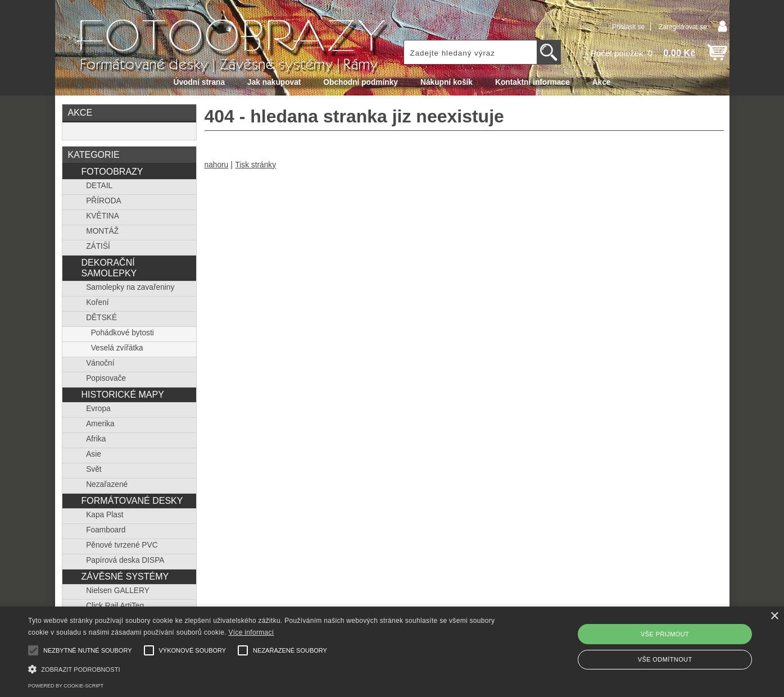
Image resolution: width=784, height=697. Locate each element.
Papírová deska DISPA (125, 560)
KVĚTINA (103, 216)
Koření (97, 302)
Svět (94, 469)
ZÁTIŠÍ (98, 246)
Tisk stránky (255, 165)
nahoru (217, 165)
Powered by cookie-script (66, 686)
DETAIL (99, 186)
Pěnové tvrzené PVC (122, 545)
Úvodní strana (199, 82)
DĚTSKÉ (101, 318)
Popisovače (106, 378)
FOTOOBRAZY (112, 171)
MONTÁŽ (102, 231)
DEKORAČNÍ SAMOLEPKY (109, 268)
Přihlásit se (628, 27)
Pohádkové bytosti (123, 333)
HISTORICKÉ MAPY (122, 394)
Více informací (251, 632)
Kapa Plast (105, 515)
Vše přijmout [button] (665, 634)
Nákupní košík (447, 82)
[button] (265, 668)
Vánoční (100, 363)
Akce (602, 82)
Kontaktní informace (533, 82)
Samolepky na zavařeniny (130, 287)
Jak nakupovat (274, 82)
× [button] (774, 616)
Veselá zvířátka (117, 348)
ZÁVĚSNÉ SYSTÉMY (125, 576)
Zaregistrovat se (683, 27)
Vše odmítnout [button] (665, 659)
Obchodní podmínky (361, 82)
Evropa (98, 409)
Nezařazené (107, 484)
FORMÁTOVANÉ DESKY (132, 500)
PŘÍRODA (104, 201)
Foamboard (106, 530)
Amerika (100, 424)
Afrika (96, 439)
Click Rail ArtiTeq (115, 606)
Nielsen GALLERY (118, 591)
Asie (94, 454)
